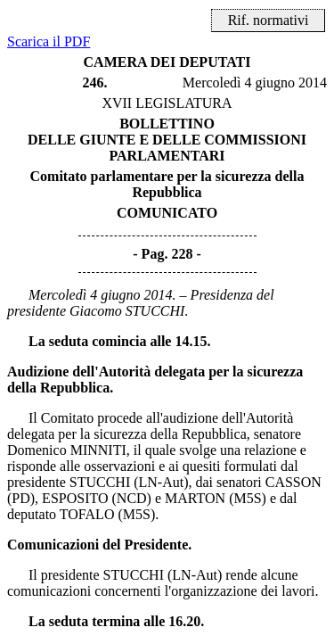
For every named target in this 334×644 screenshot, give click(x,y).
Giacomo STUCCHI (127, 311)
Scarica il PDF (49, 41)
